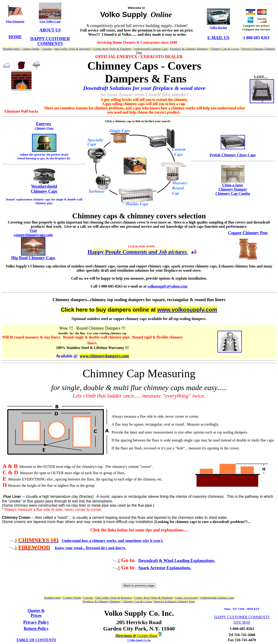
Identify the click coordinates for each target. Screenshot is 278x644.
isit (34, 231)
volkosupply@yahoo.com (167, 286)
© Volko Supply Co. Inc (139, 640)
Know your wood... (70, 548)
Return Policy (36, 629)
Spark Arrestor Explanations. (165, 568)
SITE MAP (242, 622)
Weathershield (44, 186)
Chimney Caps (44, 191)
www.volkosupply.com (187, 310)
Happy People (105, 252)
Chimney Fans (44, 128)
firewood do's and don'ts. (106, 548)
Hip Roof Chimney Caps (33, 258)
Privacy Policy (36, 622)
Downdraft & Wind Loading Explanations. (177, 561)
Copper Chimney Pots (248, 233)
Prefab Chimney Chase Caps (233, 155)
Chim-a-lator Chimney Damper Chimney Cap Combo (233, 189)
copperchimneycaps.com (33, 235)
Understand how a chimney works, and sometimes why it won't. (112, 541)
